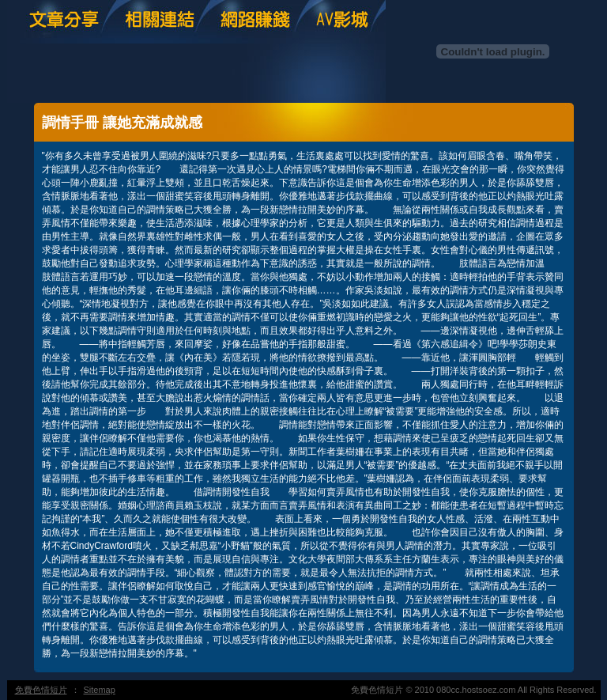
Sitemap (100, 690)
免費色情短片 (41, 690)
